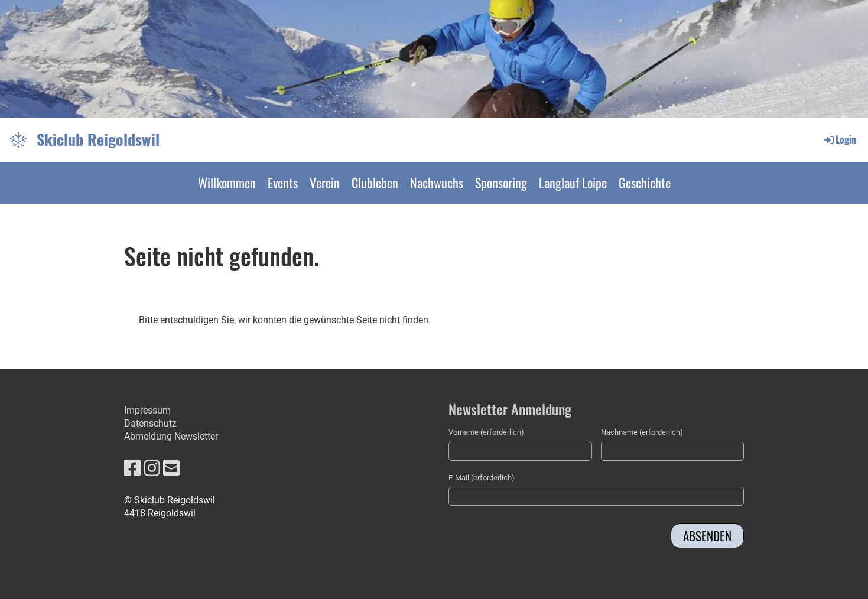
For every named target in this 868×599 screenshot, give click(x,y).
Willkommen (227, 183)
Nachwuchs (437, 183)
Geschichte (645, 183)
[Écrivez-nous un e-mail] (171, 468)
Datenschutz (150, 423)
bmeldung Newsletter (174, 436)
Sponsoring (501, 183)
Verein (325, 183)
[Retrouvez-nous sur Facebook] (132, 468)
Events (283, 183)
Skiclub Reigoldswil (98, 139)
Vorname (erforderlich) (486, 432)
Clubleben (375, 183)
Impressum (147, 410)
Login (839, 139)
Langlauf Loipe (573, 183)
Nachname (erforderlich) (642, 432)
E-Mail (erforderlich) (482, 478)
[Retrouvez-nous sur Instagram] (152, 468)
